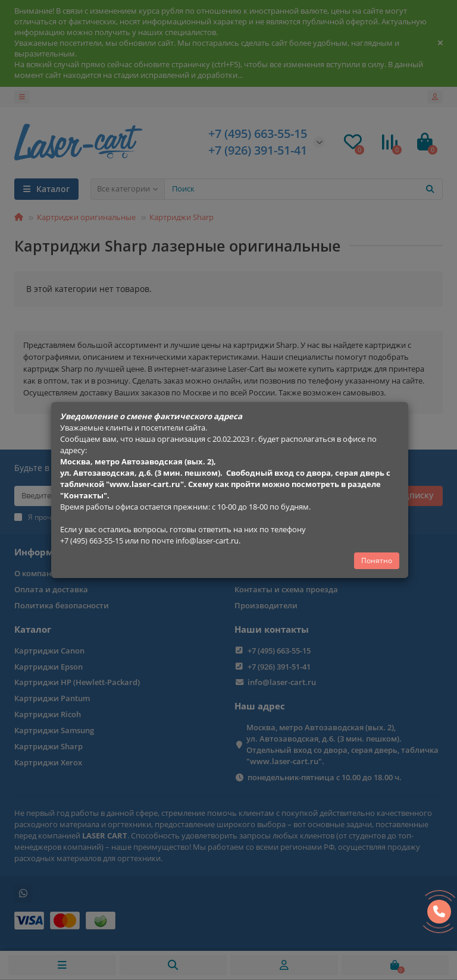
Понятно (377, 560)
